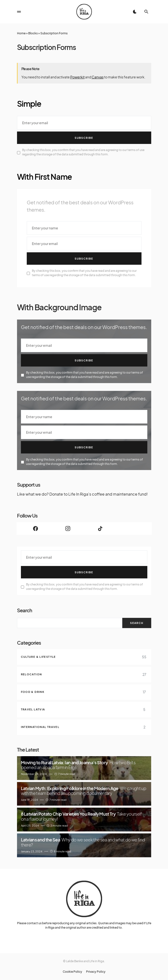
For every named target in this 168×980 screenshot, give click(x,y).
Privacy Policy (96, 972)
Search (25, 610)
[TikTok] (100, 528)
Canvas (98, 77)
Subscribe (84, 138)
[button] (19, 12)
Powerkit (77, 77)
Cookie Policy (72, 972)
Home (21, 33)
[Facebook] (36, 528)
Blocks (33, 33)
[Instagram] (68, 528)
